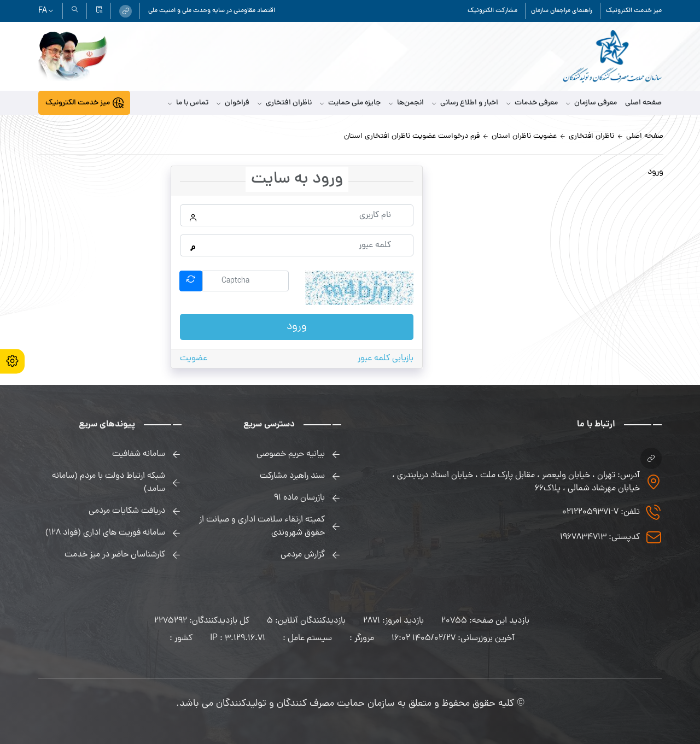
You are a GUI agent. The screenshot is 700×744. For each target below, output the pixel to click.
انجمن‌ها (406, 103)
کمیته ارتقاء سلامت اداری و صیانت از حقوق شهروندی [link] (262, 526)
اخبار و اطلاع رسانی (465, 103)
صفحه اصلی (643, 103)
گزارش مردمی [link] (303, 555)
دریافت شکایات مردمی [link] (127, 511)
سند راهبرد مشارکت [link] (292, 476)
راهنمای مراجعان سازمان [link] (562, 11)
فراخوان (233, 103)
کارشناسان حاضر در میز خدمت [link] (115, 555)
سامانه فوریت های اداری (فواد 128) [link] (105, 533)
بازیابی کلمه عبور (386, 359)
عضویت (194, 359)
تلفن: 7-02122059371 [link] (601, 512)
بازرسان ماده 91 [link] (299, 498)
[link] (126, 11)
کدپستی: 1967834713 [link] (600, 537)
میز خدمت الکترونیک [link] (634, 11)
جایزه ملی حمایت (350, 103)
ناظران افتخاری (285, 103)
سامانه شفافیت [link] (139, 454)
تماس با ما (188, 103)
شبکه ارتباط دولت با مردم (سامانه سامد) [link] (109, 483)
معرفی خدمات (532, 103)
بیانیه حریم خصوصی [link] (291, 454)
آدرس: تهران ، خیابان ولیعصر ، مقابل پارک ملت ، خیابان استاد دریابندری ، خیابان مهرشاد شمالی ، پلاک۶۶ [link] (516, 482)
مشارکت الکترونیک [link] (492, 11)
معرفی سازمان (591, 103)
